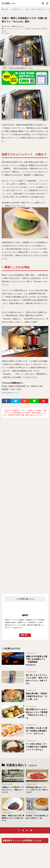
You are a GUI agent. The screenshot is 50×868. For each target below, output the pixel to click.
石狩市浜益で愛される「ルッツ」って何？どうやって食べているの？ (37, 790)
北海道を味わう (17, 9)
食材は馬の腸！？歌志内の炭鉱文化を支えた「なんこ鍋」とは (37, 696)
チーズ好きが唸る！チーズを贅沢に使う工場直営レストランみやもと (37, 747)
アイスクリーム (9, 29)
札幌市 (28, 29)
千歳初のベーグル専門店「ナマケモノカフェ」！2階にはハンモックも (13, 790)
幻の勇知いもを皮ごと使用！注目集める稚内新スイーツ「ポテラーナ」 (37, 731)
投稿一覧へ (24, 635)
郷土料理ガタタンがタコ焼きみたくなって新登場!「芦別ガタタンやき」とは (37, 714)
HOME (6, 9)
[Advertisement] (25, 502)
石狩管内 (44, 29)
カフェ (17, 29)
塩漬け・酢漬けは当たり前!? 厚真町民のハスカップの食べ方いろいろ (13, 818)
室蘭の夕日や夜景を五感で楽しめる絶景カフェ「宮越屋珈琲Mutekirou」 (37, 661)
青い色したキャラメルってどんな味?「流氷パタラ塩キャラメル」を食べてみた (37, 679)
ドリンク (23, 29)
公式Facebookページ (10, 393)
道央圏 (4, 31)
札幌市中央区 (36, 29)
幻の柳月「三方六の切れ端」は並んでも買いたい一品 (37, 817)
